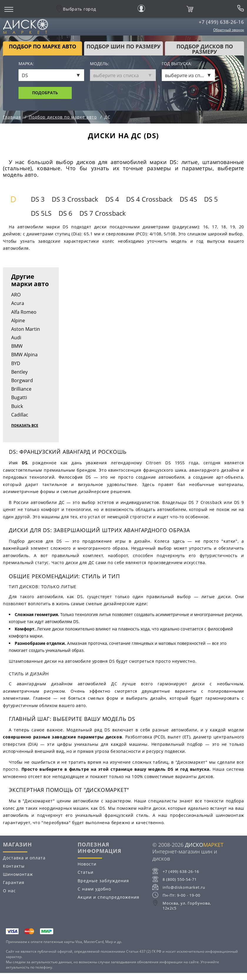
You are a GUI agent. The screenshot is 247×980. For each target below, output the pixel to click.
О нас (9, 891)
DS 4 (112, 199)
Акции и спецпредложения (109, 897)
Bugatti (19, 397)
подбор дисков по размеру (205, 49)
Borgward (22, 380)
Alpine (18, 321)
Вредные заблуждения (103, 881)
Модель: (100, 64)
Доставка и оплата (24, 858)
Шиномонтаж (18, 874)
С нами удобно (94, 889)
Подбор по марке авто (42, 46)
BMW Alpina (24, 355)
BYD (16, 363)
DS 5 (211, 199)
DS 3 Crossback (75, 199)
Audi (16, 338)
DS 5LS (41, 213)
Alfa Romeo (24, 312)
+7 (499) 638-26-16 (221, 22)
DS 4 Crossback (149, 199)
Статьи (86, 872)
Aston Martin (26, 329)
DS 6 (65, 213)
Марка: (26, 64)
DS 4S (188, 199)
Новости (87, 864)
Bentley (19, 372)
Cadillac (20, 415)
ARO (16, 295)
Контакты (14, 866)
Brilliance (21, 389)
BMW (17, 346)
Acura (18, 303)
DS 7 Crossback (103, 213)
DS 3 (38, 199)
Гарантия (14, 882)
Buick (17, 406)
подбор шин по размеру (123, 46)
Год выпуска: (177, 64)
